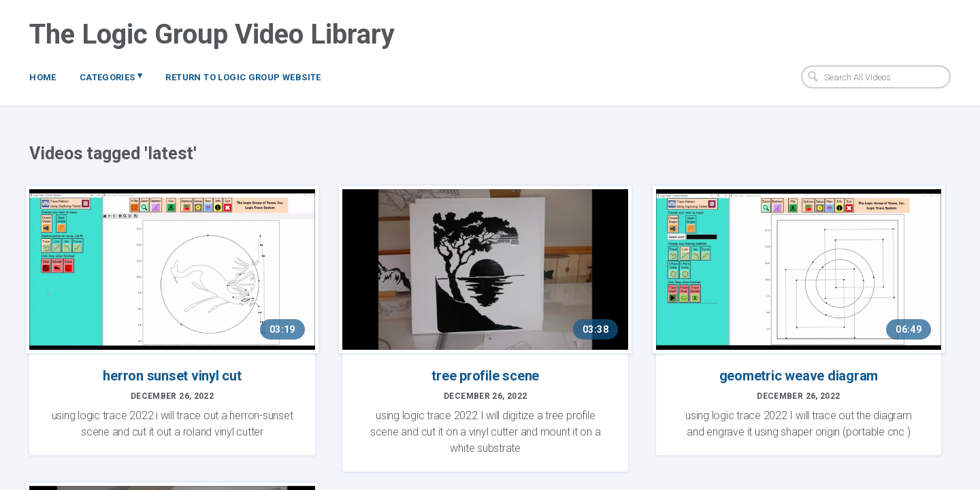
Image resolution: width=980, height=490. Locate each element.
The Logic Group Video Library (212, 34)
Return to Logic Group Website (243, 77)
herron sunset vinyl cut (172, 376)
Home (43, 77)
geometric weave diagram (799, 376)
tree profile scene (485, 376)
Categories (111, 76)
